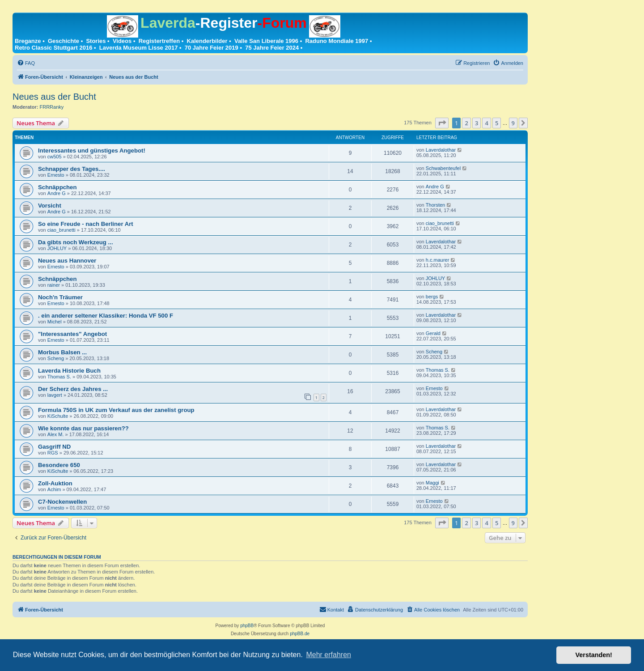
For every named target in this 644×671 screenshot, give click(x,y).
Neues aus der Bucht (54, 97)
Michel (55, 322)
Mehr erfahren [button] (328, 655)
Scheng (56, 358)
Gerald (433, 333)
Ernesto (56, 175)
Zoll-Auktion (55, 483)
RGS (53, 453)
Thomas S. (59, 377)
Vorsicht (50, 206)
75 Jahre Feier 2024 (272, 48)
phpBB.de (300, 634)
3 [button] (477, 123)
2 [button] (466, 123)
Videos (122, 41)
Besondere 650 (59, 465)
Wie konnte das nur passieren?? (83, 428)
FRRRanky (52, 107)
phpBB (247, 626)
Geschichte (64, 41)
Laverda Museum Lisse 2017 (139, 48)
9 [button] (513, 123)
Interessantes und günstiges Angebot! (92, 151)
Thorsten (435, 205)
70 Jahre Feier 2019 (212, 48)
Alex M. (56, 434)
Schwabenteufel (443, 168)
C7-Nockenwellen (62, 502)
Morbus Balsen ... (62, 352)
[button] (442, 123)
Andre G (57, 193)
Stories (96, 41)
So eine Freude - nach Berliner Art (86, 224)
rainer (54, 285)
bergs (432, 297)
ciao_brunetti (61, 230)
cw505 (55, 157)
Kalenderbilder (207, 41)
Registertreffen (159, 41)
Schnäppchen (57, 187)
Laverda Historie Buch (69, 371)
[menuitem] (26, 63)
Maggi (432, 483)
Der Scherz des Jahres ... (73, 389)
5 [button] (497, 123)
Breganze (28, 41)
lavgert (55, 395)
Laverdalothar (441, 150)
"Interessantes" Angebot (72, 334)
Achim (54, 489)
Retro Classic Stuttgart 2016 (53, 48)
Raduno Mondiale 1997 (337, 41)
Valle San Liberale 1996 (266, 41)
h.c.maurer (438, 260)
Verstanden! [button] (594, 655)
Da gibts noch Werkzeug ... (76, 242)
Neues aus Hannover (67, 261)
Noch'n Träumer (60, 297)
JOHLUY (57, 248)
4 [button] (486, 123)
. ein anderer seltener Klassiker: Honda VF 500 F (106, 316)
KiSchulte (58, 416)
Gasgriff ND (54, 447)
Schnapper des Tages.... (72, 169)
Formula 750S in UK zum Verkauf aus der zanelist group (116, 410)
